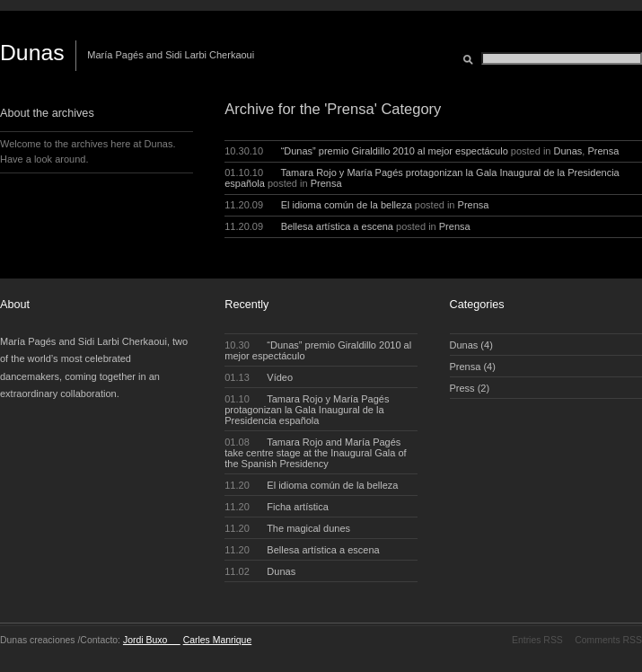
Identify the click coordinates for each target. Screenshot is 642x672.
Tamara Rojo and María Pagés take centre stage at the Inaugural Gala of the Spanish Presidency (315, 453)
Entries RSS (537, 640)
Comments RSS (608, 640)
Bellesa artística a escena (337, 226)
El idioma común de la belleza (347, 205)
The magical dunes (287, 528)
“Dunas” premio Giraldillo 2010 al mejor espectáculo (395, 151)
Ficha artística (277, 507)
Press (462, 388)
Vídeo (259, 377)
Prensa (603, 151)
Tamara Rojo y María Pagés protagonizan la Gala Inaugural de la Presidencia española (307, 410)
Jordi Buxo (152, 640)
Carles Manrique (218, 640)
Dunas (32, 53)
